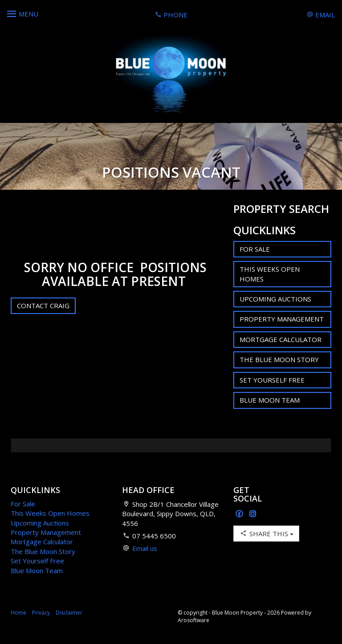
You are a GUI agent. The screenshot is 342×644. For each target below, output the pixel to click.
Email (321, 15)
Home (18, 613)
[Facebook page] (240, 514)
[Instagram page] (253, 514)
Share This (266, 533)
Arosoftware (193, 620)
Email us (145, 548)
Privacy (41, 613)
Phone (171, 15)
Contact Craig (43, 306)
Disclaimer (69, 613)
